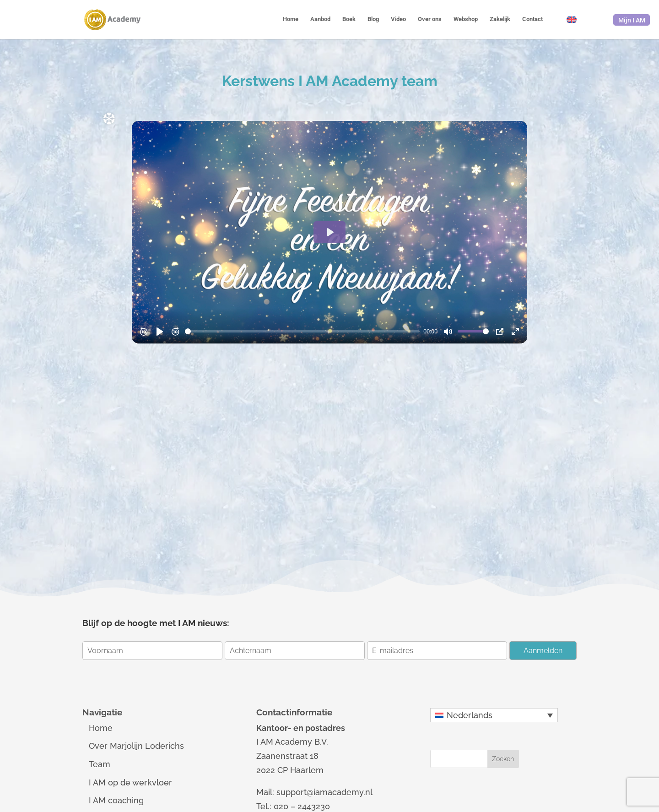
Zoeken (503, 759)
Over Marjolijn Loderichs (136, 746)
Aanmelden (543, 651)
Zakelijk (500, 19)
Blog (373, 19)
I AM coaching (116, 800)
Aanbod (320, 19)
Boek (349, 19)
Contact (532, 19)
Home (291, 19)
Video (398, 19)
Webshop (466, 19)
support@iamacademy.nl (324, 792)
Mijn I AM (632, 20)
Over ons (430, 19)
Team (100, 764)
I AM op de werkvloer (130, 782)
